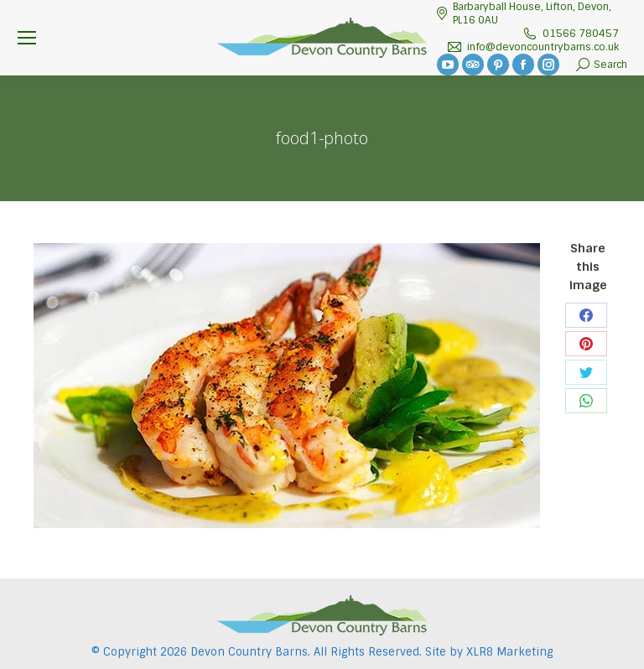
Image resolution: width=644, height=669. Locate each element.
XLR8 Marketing (509, 652)
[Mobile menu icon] (27, 38)
